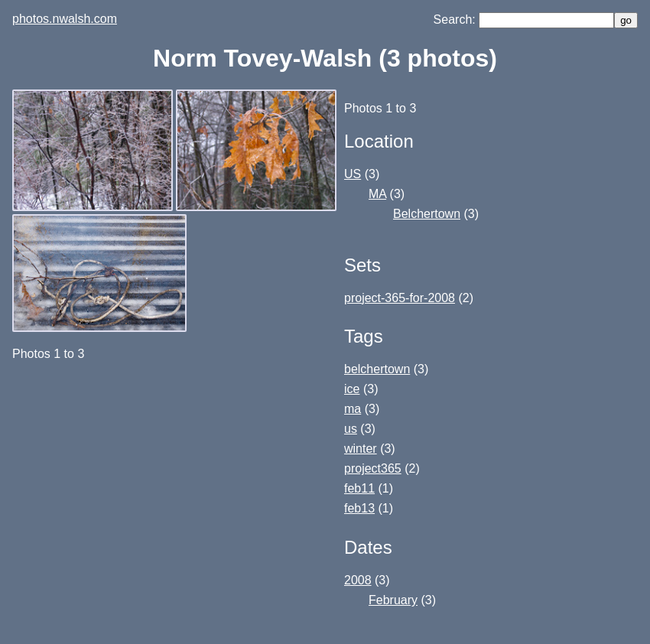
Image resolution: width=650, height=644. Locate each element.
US (353, 174)
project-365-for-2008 (400, 298)
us (351, 429)
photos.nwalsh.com (65, 19)
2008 (358, 580)
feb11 (359, 488)
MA (377, 194)
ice (352, 389)
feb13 (359, 508)
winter (361, 449)
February (393, 600)
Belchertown (427, 214)
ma (353, 409)
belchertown (377, 369)
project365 (373, 468)
